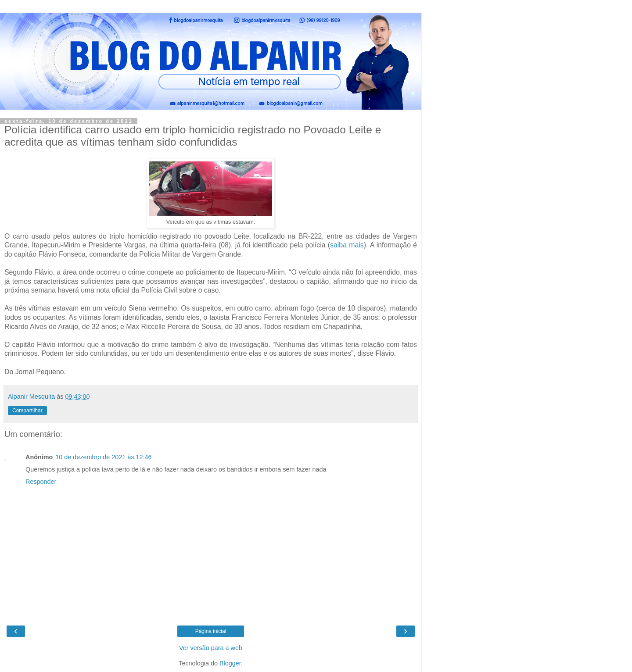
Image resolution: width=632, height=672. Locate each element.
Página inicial (211, 631)
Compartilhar (27, 411)
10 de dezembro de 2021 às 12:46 (103, 457)
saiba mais (347, 245)
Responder (41, 482)
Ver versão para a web (211, 648)
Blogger (230, 663)
